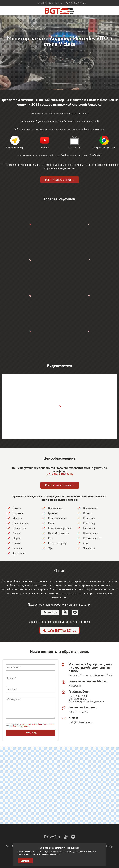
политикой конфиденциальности (45, 854)
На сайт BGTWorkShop (59, 630)
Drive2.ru (50, 612)
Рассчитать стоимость (60, 180)
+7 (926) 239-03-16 (60, 474)
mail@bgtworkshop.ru (50, 3)
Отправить (31, 733)
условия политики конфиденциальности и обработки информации (32, 725)
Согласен (25, 861)
